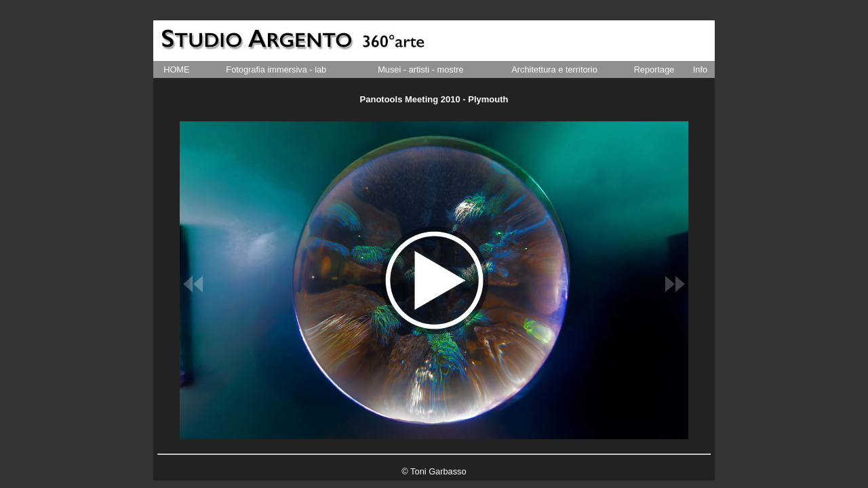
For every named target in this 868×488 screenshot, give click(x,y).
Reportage (654, 69)
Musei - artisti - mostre (421, 69)
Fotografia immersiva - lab (276, 69)
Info (700, 69)
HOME (176, 69)
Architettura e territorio (554, 69)
